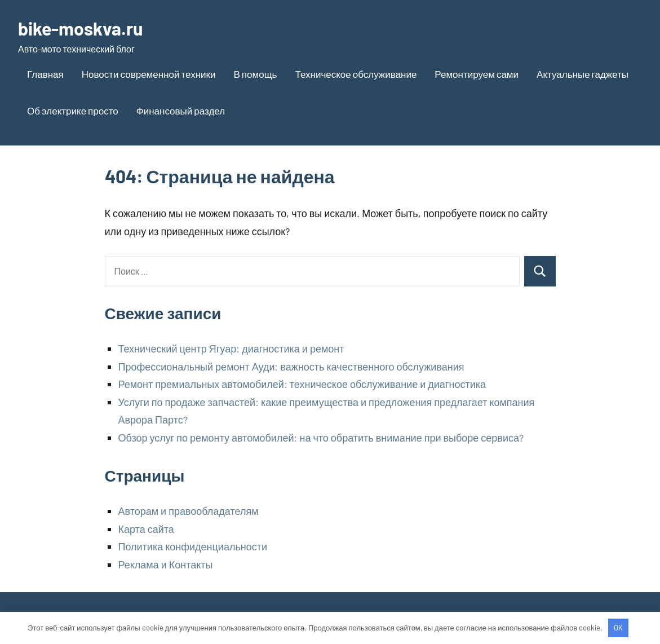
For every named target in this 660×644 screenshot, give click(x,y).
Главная (45, 74)
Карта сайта (146, 529)
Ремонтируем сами (477, 74)
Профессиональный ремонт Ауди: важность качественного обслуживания (291, 367)
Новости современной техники (149, 74)
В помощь (255, 74)
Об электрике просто (73, 111)
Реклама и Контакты (166, 564)
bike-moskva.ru (80, 28)
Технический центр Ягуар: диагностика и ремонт (231, 349)
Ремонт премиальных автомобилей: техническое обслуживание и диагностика (302, 384)
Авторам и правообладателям (189, 511)
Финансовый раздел (181, 111)
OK (618, 628)
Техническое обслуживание (356, 74)
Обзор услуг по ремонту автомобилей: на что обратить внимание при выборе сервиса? (321, 438)
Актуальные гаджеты (583, 74)
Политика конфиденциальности (193, 546)
